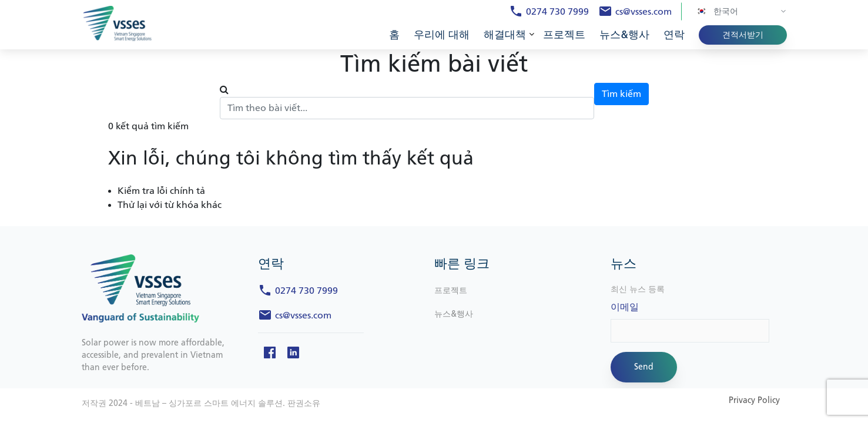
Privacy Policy (754, 400)
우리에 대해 (442, 35)
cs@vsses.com (644, 12)
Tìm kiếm (621, 94)
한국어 (717, 11)
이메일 (625, 307)
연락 (674, 35)
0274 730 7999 (557, 12)
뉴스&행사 (624, 35)
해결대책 (505, 35)
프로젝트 (564, 35)
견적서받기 (743, 35)
